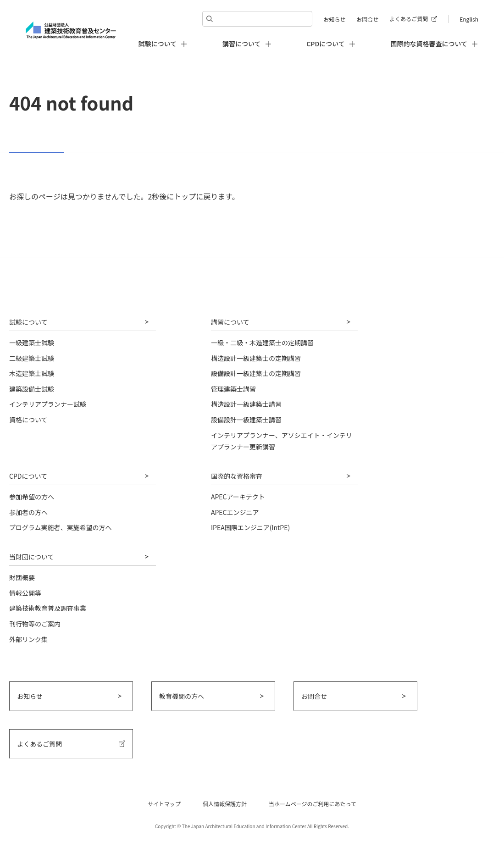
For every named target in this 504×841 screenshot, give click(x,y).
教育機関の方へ (182, 696)
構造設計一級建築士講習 (246, 404)
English (469, 19)
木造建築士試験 (32, 373)
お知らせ (334, 19)
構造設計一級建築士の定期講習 (256, 358)
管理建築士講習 (233, 389)
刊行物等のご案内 (35, 624)
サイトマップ (164, 804)
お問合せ (367, 19)
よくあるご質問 (409, 19)
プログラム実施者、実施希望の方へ (61, 527)
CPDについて (28, 476)
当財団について (32, 557)
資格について (28, 420)
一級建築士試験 (32, 343)
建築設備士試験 (32, 389)
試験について (28, 322)
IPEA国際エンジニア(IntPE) (250, 527)
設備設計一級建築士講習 (246, 420)
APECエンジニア (235, 512)
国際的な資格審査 (237, 476)
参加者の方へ (28, 512)
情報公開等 (25, 593)
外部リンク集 (28, 639)
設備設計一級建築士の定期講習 (256, 373)
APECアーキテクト (238, 497)
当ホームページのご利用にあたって (313, 804)
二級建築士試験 (32, 358)
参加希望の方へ (32, 497)
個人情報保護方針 (225, 804)
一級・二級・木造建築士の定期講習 (262, 343)
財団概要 (22, 577)
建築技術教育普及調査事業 (48, 608)
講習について (230, 322)
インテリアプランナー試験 (48, 404)
